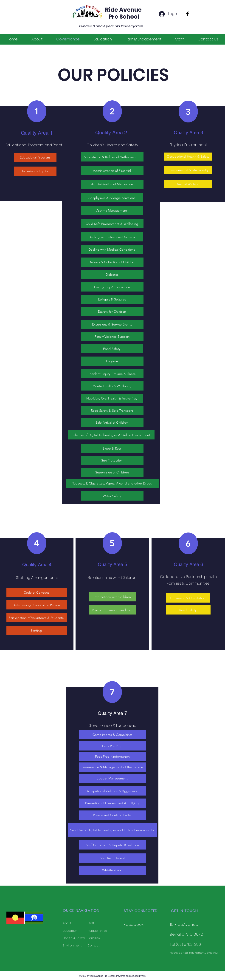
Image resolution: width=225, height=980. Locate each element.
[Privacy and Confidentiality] (112, 815)
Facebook (134, 925)
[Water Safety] (112, 496)
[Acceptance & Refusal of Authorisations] (112, 157)
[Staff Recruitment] (113, 858)
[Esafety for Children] (112, 312)
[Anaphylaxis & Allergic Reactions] (112, 198)
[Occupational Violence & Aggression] (112, 791)
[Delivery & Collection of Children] (112, 262)
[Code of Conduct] (37, 592)
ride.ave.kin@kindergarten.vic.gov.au (194, 953)
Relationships (97, 931)
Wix (144, 976)
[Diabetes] (112, 275)
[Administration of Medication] (112, 184)
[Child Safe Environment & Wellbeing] (112, 224)
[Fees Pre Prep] (113, 746)
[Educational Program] (35, 157)
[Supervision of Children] (112, 472)
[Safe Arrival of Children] (112, 422)
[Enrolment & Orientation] (188, 598)
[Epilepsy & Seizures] (112, 299)
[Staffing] (37, 631)
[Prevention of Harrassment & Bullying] (112, 803)
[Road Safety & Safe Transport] (112, 411)
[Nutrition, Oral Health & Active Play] (112, 398)
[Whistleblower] (113, 870)
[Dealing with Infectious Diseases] (112, 237)
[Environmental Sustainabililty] (188, 170)
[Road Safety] (188, 610)
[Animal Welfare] (188, 184)
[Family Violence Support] (112, 337)
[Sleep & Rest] (112, 448)
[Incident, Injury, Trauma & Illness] (112, 374)
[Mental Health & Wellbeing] (112, 386)
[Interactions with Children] (113, 597)
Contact (94, 945)
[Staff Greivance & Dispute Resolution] (113, 845)
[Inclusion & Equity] (35, 171)
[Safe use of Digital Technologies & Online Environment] (111, 435)
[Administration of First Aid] (112, 171)
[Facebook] (187, 14)
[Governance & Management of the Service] (113, 767)
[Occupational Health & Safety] (188, 157)
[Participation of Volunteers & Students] (37, 618)
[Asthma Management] (112, 210)
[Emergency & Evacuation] (112, 287)
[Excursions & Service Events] (112, 324)
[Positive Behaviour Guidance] (113, 610)
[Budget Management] (112, 778)
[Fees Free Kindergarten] (113, 756)
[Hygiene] (112, 361)
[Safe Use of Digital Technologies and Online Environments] (112, 830)
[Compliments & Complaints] (113, 735)
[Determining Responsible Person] (37, 605)
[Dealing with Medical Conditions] (112, 249)
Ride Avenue (123, 10)
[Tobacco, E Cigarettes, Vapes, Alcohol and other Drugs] (112, 483)
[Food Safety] (112, 349)
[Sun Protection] (112, 460)
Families (94, 938)
